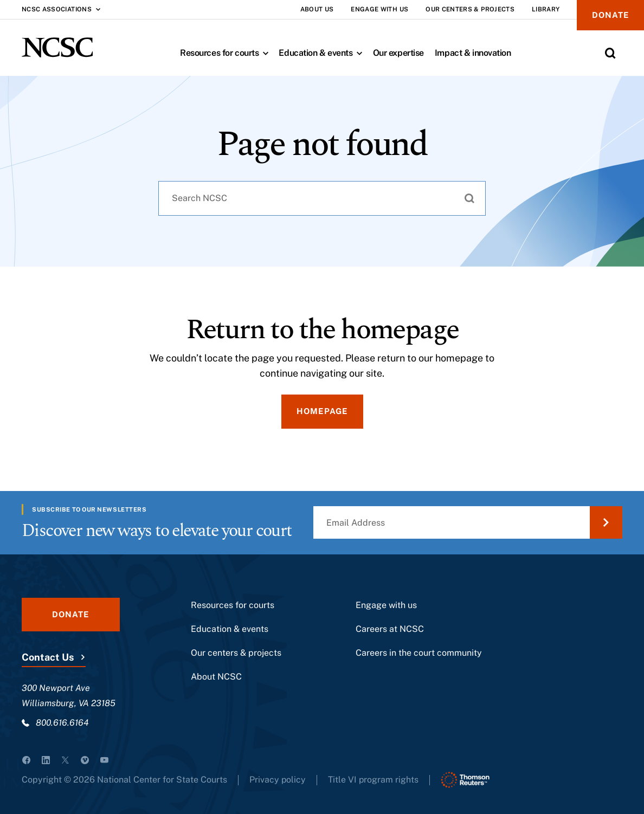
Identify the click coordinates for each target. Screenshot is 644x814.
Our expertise (398, 53)
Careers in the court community (419, 653)
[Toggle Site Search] (610, 53)
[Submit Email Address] (606, 522)
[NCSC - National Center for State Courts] (57, 47)
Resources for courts (227, 53)
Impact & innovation (473, 53)
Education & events (323, 53)
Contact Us (48, 657)
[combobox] (322, 198)
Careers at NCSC (390, 629)
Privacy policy (278, 780)
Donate (610, 15)
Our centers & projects (236, 653)
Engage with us (386, 605)
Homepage (322, 411)
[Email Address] (468, 522)
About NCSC (216, 677)
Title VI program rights (374, 780)
